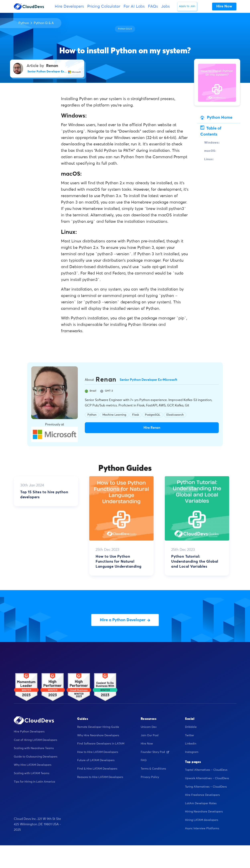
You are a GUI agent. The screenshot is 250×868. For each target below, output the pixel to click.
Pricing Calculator (104, 6)
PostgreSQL (153, 415)
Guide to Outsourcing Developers (36, 757)
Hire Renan (152, 428)
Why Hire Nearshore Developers (98, 735)
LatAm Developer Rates (201, 803)
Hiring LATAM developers (202, 820)
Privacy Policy (150, 777)
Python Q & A (44, 23)
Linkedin (191, 744)
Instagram (192, 752)
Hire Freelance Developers (202, 795)
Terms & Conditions (153, 769)
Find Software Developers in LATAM (101, 744)
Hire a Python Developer (125, 620)
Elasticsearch (175, 415)
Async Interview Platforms (202, 828)
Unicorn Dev (149, 727)
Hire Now (147, 744)
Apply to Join (187, 6)
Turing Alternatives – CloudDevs (206, 787)
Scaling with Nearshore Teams (34, 748)
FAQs (153, 6)
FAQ (144, 760)
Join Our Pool (150, 735)
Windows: (212, 142)
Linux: (209, 159)
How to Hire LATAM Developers (98, 752)
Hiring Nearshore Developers (204, 812)
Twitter (190, 735)
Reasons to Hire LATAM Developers (100, 777)
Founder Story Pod (155, 752)
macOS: (210, 151)
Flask (136, 415)
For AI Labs (134, 6)
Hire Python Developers (29, 732)
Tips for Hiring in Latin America (34, 782)
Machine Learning (114, 415)
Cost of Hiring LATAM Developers (35, 740)
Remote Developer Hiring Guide (98, 727)
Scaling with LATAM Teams (32, 773)
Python (24, 23)
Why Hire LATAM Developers (33, 765)
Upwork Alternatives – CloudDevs (207, 778)
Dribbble (191, 727)
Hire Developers (69, 6)
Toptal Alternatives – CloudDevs (206, 770)
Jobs (165, 6)
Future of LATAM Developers (96, 760)
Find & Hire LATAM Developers (97, 769)
